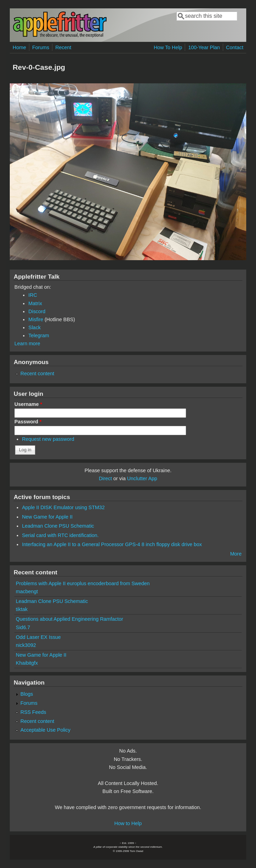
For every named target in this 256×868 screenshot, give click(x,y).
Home (19, 47)
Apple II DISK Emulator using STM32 (63, 507)
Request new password (48, 439)
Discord (37, 311)
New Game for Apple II (47, 517)
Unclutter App (142, 478)
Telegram (39, 335)
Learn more (27, 344)
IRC (33, 295)
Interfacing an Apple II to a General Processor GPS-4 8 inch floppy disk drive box (112, 544)
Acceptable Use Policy (46, 730)
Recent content (38, 373)
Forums (41, 47)
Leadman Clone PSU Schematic (58, 526)
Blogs (27, 694)
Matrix (35, 303)
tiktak (22, 609)
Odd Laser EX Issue (38, 637)
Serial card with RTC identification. (60, 535)
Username (28, 404)
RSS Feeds (34, 712)
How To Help (168, 47)
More (236, 554)
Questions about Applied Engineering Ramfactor (69, 619)
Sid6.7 (23, 627)
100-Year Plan (204, 47)
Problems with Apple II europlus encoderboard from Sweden (83, 583)
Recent (63, 47)
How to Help (128, 823)
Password (28, 422)
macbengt (27, 591)
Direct (105, 478)
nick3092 (26, 645)
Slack (34, 327)
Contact (235, 47)
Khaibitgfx (27, 663)
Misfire (36, 319)
